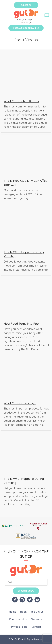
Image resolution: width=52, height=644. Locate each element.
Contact (36, 627)
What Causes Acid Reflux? (22, 101)
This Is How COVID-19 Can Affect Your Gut (26, 183)
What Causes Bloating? (20, 403)
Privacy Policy (19, 627)
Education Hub (18, 619)
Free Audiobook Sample (26, 28)
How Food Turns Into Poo (21, 324)
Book (23, 612)
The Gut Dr (37, 612)
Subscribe (26, 5)
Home (13, 612)
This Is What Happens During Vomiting (24, 254)
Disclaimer (37, 619)
